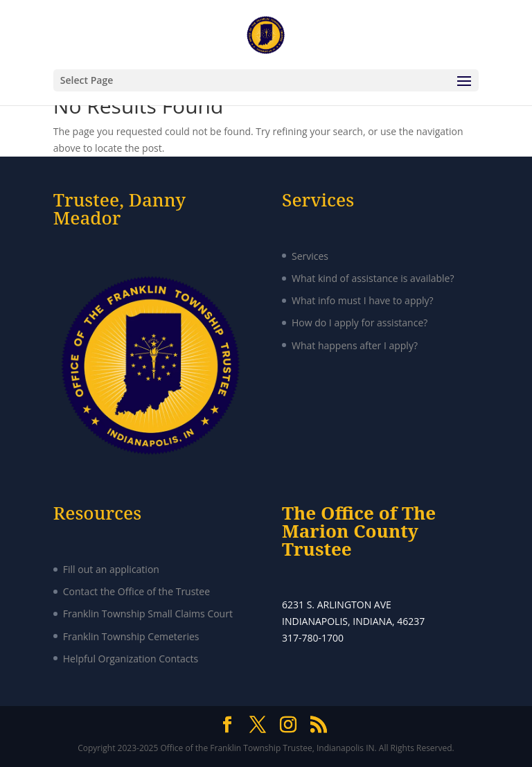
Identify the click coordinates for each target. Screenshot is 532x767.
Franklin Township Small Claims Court (148, 614)
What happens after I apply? (355, 345)
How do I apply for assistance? (360, 323)
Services (310, 256)
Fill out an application (111, 569)
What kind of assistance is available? (373, 278)
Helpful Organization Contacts (131, 659)
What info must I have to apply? (363, 300)
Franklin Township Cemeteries (131, 636)
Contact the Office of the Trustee (136, 591)
